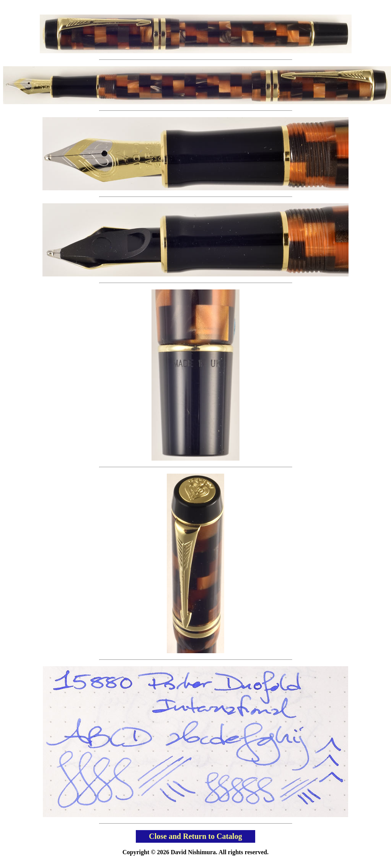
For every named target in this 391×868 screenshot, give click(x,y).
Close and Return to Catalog (195, 836)
